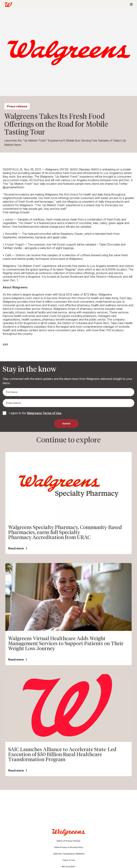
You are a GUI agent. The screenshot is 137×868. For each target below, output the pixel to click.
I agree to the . (35, 413)
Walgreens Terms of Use (44, 413)
